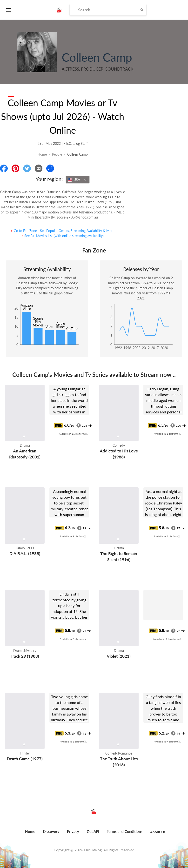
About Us (158, 832)
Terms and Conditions (125, 831)
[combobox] (78, 180)
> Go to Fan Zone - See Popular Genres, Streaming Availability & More (63, 231)
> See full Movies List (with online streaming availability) (63, 236)
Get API (93, 831)
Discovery (51, 831)
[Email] (39, 168)
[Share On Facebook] (4, 168)
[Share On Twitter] (27, 168)
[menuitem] (30, 834)
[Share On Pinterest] (15, 168)
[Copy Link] (50, 168)
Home (42, 154)
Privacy (73, 831)
